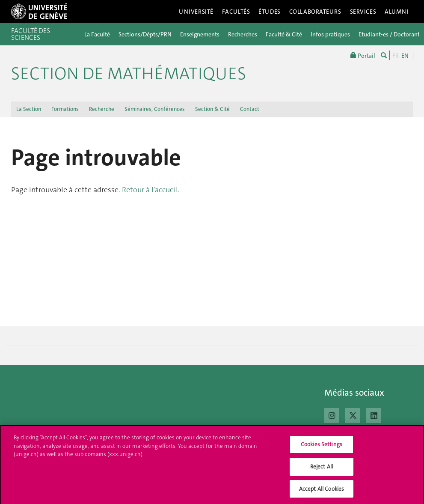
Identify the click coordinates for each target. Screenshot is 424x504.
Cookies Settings (322, 447)
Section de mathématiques (129, 74)
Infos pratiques (330, 34)
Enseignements (200, 34)
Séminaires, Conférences (155, 109)
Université (196, 12)
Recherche (102, 109)
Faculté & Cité (284, 34)
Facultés (236, 12)
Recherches (243, 34)
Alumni (397, 12)
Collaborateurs (315, 12)
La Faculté (97, 34)
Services (363, 12)
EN (405, 56)
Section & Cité (212, 109)
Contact (250, 109)
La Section (29, 109)
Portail (363, 55)
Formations (65, 109)
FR (396, 56)
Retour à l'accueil (150, 190)
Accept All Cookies (322, 491)
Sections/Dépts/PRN (145, 34)
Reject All (322, 469)
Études (269, 12)
